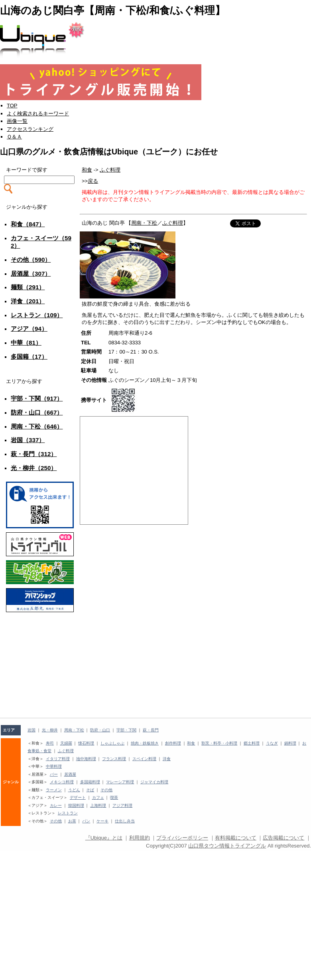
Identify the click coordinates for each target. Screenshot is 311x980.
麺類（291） (28, 287)
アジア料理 (122, 805)
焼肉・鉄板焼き (145, 743)
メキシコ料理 (62, 782)
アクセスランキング (30, 129)
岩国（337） (28, 440)
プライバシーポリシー (182, 838)
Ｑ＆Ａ (14, 137)
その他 (106, 790)
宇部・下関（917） (37, 398)
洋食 (167, 759)
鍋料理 (290, 743)
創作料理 (173, 743)
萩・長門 (151, 730)
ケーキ (102, 821)
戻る (93, 181)
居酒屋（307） (31, 274)
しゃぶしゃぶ (112, 743)
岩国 (31, 730)
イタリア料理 (58, 759)
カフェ (98, 797)
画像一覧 (17, 121)
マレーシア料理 (120, 782)
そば (90, 790)
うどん (74, 790)
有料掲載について (236, 838)
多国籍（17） (29, 357)
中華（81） (26, 343)
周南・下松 (144, 223)
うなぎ (272, 743)
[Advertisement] (40, 634)
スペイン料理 (144, 759)
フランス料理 (114, 759)
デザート (78, 797)
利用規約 (140, 838)
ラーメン (54, 790)
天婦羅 (66, 743)
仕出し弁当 (125, 821)
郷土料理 (252, 743)
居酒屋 (70, 774)
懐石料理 (86, 743)
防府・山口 (100, 730)
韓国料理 (76, 805)
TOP (12, 106)
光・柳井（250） (34, 468)
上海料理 (98, 805)
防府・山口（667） (37, 412)
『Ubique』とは (104, 838)
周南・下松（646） (37, 426)
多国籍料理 (90, 782)
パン (86, 821)
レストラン (68, 813)
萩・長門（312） (34, 454)
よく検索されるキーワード (38, 114)
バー (54, 774)
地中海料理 (86, 759)
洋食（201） (28, 301)
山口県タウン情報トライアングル (227, 846)
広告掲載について (283, 838)
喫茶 (114, 797)
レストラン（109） (37, 315)
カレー (56, 805)
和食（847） (28, 224)
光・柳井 (50, 730)
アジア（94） (29, 329)
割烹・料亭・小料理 (219, 743)
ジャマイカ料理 (154, 782)
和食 (87, 170)
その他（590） (31, 260)
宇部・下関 (126, 730)
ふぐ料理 (110, 170)
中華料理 (54, 766)
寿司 (50, 743)
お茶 (72, 821)
